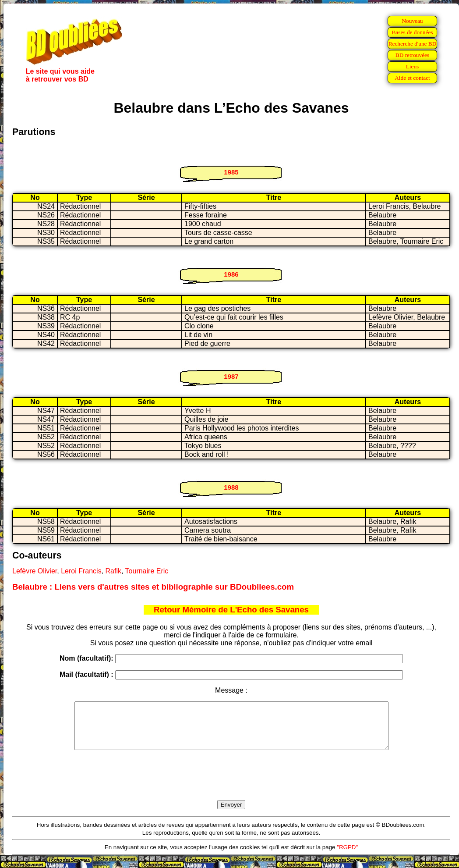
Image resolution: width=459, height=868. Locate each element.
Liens (413, 66)
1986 (231, 274)
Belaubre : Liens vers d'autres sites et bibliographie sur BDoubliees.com (153, 587)
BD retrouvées (412, 55)
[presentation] (231, 785)
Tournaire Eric (147, 571)
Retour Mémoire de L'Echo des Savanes (231, 610)
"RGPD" (347, 856)
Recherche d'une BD (413, 44)
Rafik (113, 571)
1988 (231, 487)
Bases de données (412, 32)
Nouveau (412, 21)
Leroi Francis (81, 571)
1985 (231, 172)
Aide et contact (412, 78)
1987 (231, 376)
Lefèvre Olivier (35, 571)
